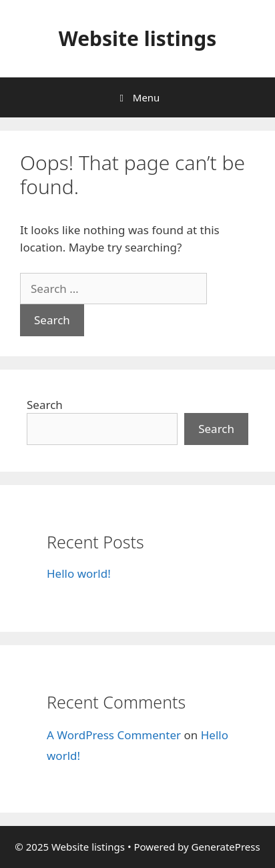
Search (45, 405)
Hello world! (79, 573)
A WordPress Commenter (114, 735)
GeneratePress (226, 847)
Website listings (138, 38)
